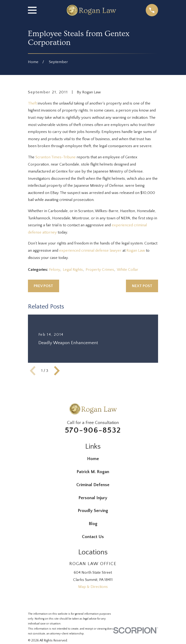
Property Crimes (100, 270)
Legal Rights (73, 270)
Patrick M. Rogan (93, 472)
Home (93, 459)
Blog (93, 524)
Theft (32, 103)
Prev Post (43, 286)
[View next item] (57, 371)
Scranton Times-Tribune (56, 157)
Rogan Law (136, 251)
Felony (55, 270)
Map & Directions (93, 587)
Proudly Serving (93, 511)
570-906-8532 (93, 430)
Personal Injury (93, 498)
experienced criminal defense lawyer (90, 251)
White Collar (128, 270)
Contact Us (93, 537)
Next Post (142, 286)
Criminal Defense (93, 485)
